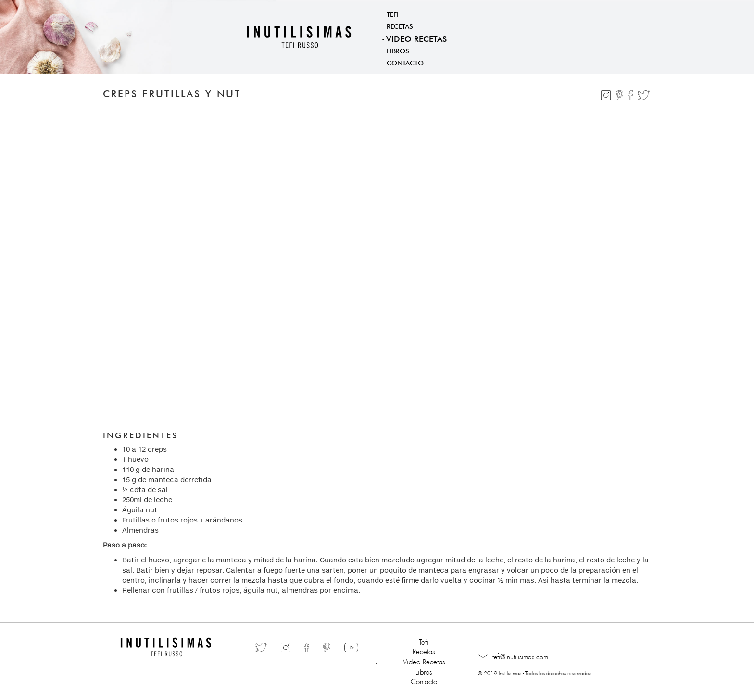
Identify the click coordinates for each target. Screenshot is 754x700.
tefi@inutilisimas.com (513, 657)
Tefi (393, 13)
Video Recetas (416, 38)
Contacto (405, 62)
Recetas (400, 25)
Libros (398, 50)
